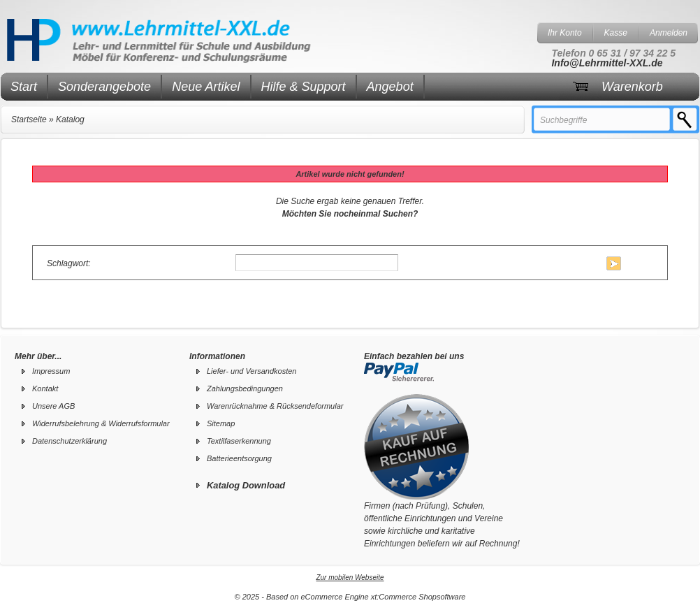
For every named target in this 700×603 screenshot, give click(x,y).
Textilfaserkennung (239, 441)
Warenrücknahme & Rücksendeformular (275, 406)
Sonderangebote (104, 87)
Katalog (70, 119)
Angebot (390, 87)
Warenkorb (632, 87)
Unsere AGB (53, 406)
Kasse (616, 33)
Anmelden (669, 33)
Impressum (51, 371)
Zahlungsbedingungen (245, 388)
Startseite (29, 119)
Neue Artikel (206, 87)
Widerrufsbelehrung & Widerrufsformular (101, 423)
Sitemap (221, 423)
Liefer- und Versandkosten (251, 371)
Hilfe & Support (304, 87)
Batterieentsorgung (239, 458)
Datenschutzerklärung (70, 441)
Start (24, 87)
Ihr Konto (565, 33)
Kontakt (45, 388)
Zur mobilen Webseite (350, 577)
